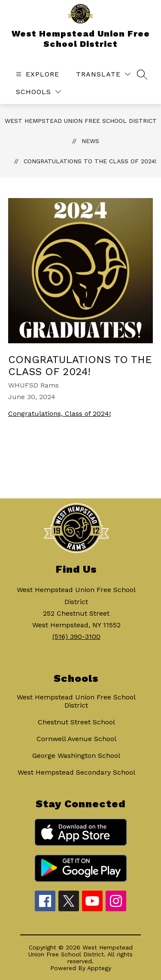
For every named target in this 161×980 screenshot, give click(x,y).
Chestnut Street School (76, 722)
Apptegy (99, 968)
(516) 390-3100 (76, 637)
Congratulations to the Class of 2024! (90, 161)
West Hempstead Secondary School (76, 772)
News (90, 141)
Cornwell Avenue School (76, 739)
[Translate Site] (103, 74)
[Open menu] (36, 74)
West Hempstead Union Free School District (81, 121)
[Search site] (142, 74)
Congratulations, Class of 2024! (59, 414)
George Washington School (76, 756)
